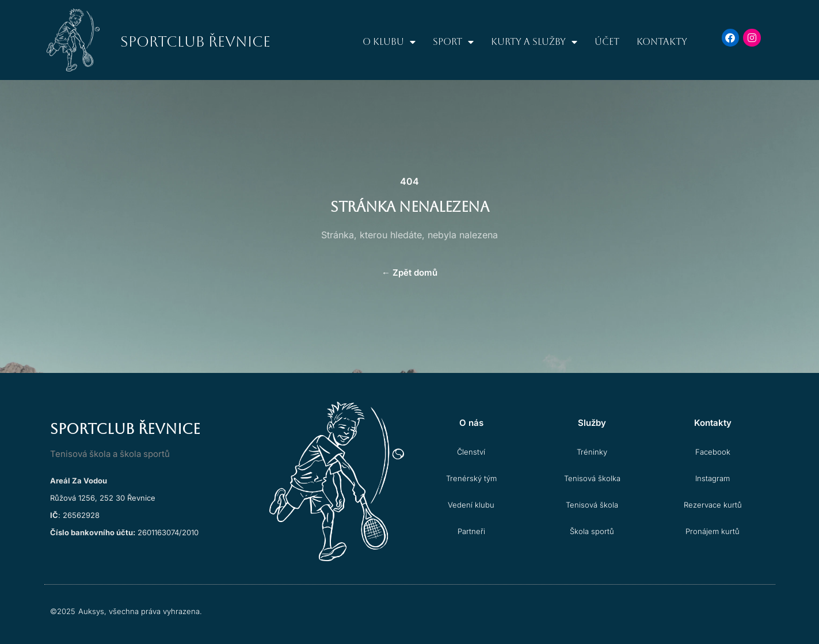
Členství (471, 452)
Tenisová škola (592, 505)
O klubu (389, 42)
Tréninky (592, 452)
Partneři (471, 531)
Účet (607, 42)
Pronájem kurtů (713, 531)
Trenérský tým (471, 478)
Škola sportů (592, 531)
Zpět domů (409, 273)
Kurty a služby (534, 42)
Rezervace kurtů (713, 505)
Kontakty (662, 42)
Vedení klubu (471, 505)
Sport (453, 42)
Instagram (713, 478)
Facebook (713, 452)
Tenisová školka (592, 478)
